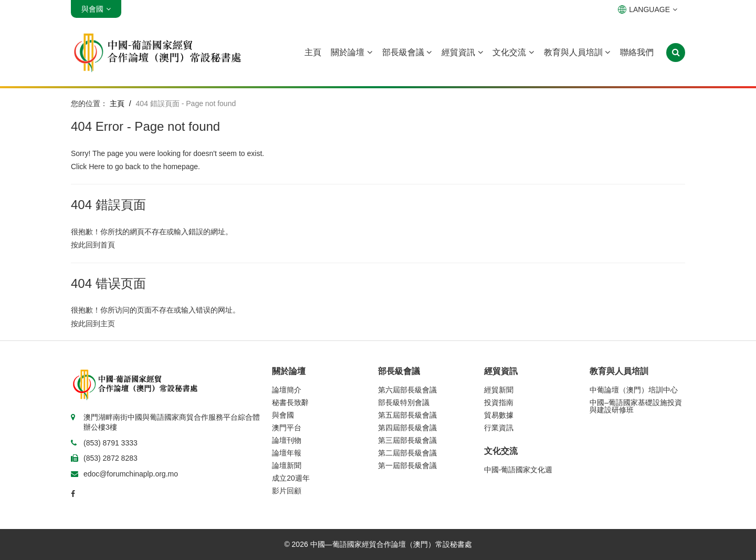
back (133, 167)
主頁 (313, 52)
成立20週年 (291, 478)
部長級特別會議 (404, 402)
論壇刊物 (287, 440)
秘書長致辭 (290, 402)
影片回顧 (287, 491)
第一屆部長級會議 (407, 465)
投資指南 (499, 402)
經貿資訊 (462, 52)
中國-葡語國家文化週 (518, 470)
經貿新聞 (499, 390)
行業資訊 (499, 428)
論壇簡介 (287, 390)
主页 (108, 324)
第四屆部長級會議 (407, 428)
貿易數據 (499, 415)
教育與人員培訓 (577, 52)
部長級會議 (407, 52)
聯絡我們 (637, 52)
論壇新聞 (287, 465)
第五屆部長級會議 (407, 415)
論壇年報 (287, 453)
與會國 (283, 415)
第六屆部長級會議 (407, 390)
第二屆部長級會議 (407, 453)
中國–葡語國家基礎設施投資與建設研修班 (636, 406)
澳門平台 (287, 428)
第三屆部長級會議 (407, 440)
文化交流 (513, 52)
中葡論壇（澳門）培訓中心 (634, 390)
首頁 (108, 245)
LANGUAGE (648, 9)
